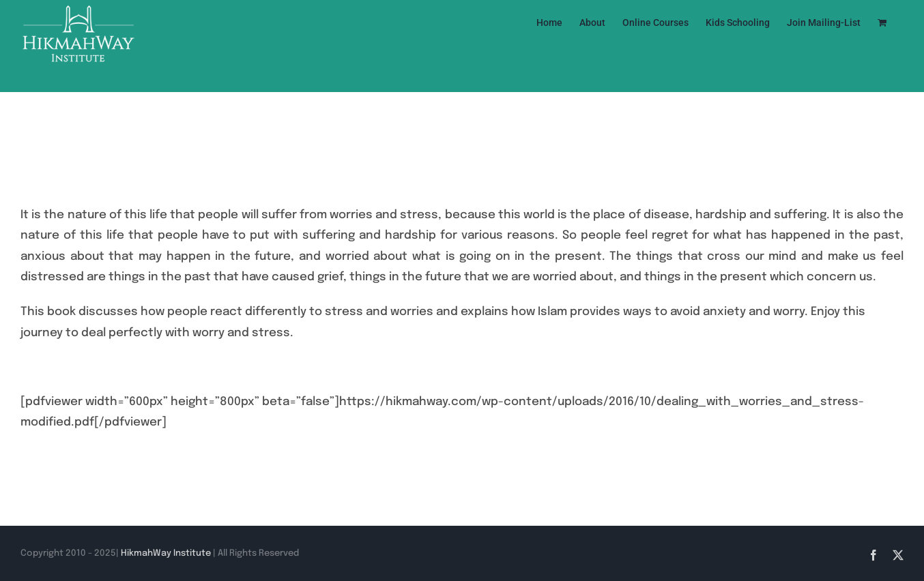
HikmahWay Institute (166, 553)
